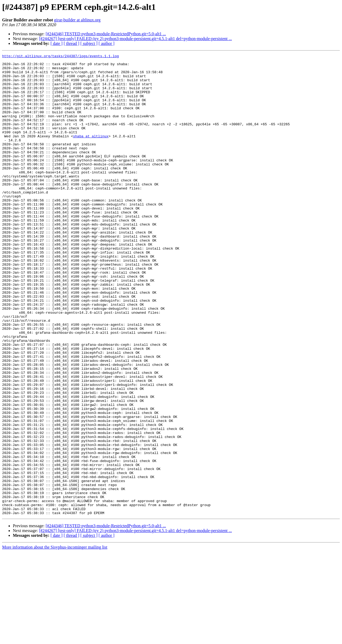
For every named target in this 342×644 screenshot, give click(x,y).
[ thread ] (71, 43)
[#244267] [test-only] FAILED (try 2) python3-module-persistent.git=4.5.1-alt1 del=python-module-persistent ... (135, 39)
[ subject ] (89, 43)
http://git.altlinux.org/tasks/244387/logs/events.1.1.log (61, 57)
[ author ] (107, 43)
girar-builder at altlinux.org (77, 20)
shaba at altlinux (91, 153)
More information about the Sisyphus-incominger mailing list (55, 639)
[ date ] (57, 43)
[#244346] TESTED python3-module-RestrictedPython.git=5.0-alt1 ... (106, 34)
